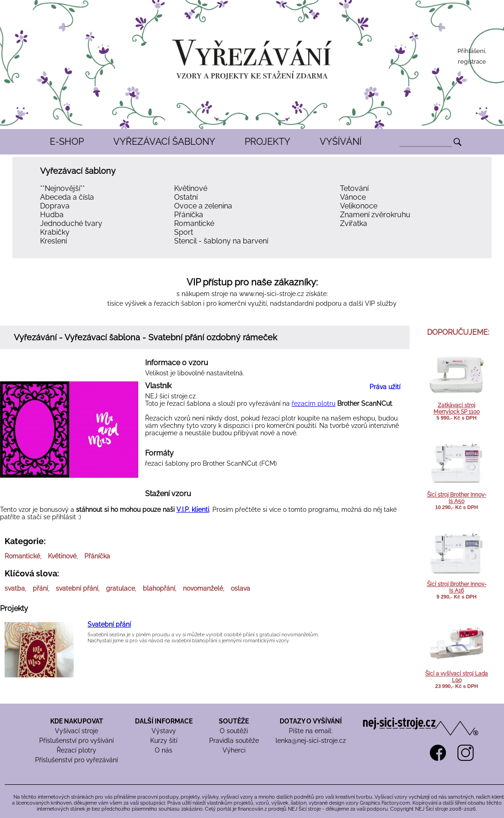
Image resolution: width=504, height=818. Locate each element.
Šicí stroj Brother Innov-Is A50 (457, 498)
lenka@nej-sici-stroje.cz (311, 741)
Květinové (191, 188)
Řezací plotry (76, 750)
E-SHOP (67, 142)
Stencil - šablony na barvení (221, 241)
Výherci (234, 750)
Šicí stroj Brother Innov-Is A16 (457, 587)
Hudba (52, 215)
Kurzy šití (164, 741)
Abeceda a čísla (67, 197)
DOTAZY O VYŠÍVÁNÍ (311, 721)
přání (40, 588)
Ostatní (186, 197)
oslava (240, 588)
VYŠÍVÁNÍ (341, 142)
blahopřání (159, 588)
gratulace (120, 588)
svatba (15, 588)
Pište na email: (311, 731)
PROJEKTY (267, 142)
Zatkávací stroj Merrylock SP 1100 (457, 409)
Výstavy (164, 731)
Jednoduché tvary (71, 223)
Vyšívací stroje (76, 731)
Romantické (194, 223)
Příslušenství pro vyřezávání (76, 760)
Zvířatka (354, 223)
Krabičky (55, 232)
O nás (164, 750)
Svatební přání (109, 624)
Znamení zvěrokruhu (375, 215)
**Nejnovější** (62, 188)
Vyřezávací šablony (78, 171)
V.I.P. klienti (193, 510)
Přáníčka (189, 215)
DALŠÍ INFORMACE (164, 721)
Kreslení (53, 241)
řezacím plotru (314, 403)
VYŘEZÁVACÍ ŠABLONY (164, 142)
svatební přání (77, 588)
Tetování (354, 188)
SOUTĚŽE (234, 721)
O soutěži (234, 731)
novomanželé (203, 588)
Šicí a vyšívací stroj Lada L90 (457, 677)
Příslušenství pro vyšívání (76, 741)
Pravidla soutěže (234, 741)
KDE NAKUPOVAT (77, 721)
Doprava (55, 206)
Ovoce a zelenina (203, 206)
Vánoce (353, 197)
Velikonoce (359, 206)
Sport (184, 232)
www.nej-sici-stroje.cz (272, 294)
